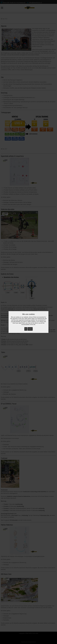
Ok (26, 329)
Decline (30, 329)
